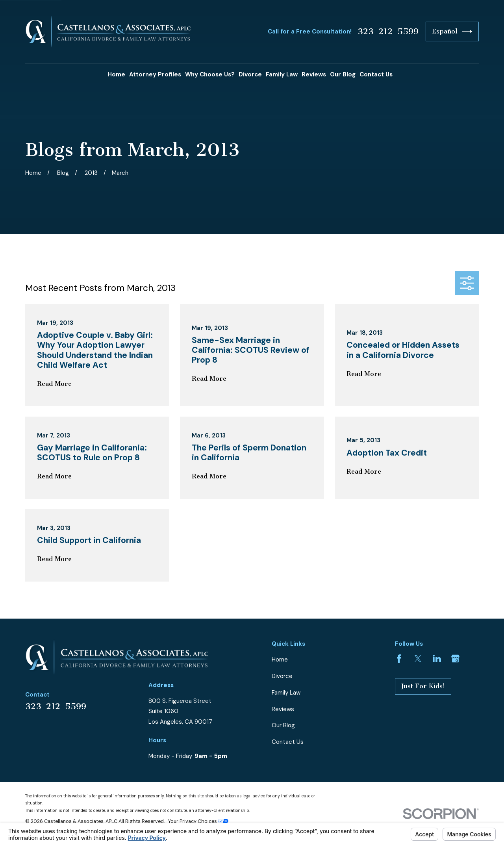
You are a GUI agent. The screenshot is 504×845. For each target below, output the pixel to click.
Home (280, 660)
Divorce (282, 676)
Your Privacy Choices (198, 821)
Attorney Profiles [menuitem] (155, 74)
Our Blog (283, 725)
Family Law (286, 693)
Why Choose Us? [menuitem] (210, 74)
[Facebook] (399, 659)
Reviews (283, 709)
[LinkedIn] (437, 659)
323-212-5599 (388, 32)
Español (452, 32)
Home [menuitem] (116, 74)
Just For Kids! (423, 686)
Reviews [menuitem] (314, 74)
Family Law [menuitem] (282, 74)
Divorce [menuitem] (250, 74)
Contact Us (288, 742)
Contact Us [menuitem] (376, 74)
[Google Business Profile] (455, 659)
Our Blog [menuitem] (343, 74)
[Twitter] (418, 659)
